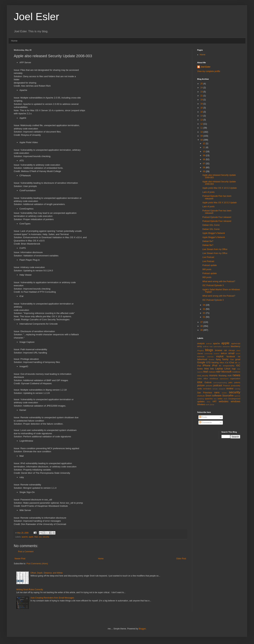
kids (212, 369)
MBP (218, 372)
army (200, 346)
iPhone (207, 365)
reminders (207, 389)
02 (204, 313)
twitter (220, 399)
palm (230, 382)
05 (204, 171)
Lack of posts (208, 192)
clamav (200, 353)
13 (202, 120)
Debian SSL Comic (211, 225)
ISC (238, 365)
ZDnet (212, 405)
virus (209, 402)
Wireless (201, 404)
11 (202, 128)
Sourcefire (228, 396)
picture (201, 385)
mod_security (203, 376)
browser (219, 350)
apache (25, 537)
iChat (232, 363)
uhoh (225, 399)
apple (31, 537)
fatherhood (202, 359)
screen (224, 393)
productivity (236, 386)
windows (236, 401)
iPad (199, 366)
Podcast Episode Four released (217, 217)
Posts (203, 417)
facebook (231, 357)
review (230, 388)
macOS (200, 372)
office (206, 379)
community (208, 354)
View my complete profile (209, 71)
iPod (215, 365)
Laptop (219, 369)
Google (201, 362)
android (209, 344)
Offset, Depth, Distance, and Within (47, 573)
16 (202, 108)
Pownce (226, 386)
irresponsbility (229, 366)
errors (238, 354)
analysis (201, 343)
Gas (232, 359)
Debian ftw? (208, 241)
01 (204, 317)
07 (204, 164)
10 (202, 132)
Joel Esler (36, 17)
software (217, 396)
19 (202, 100)
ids (236, 363)
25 (202, 84)
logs (234, 369)
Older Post (181, 559)
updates (201, 402)
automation (218, 346)
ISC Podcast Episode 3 (213, 285)
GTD (208, 363)
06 (204, 168)
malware (212, 372)
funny (225, 359)
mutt (229, 376)
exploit (220, 356)
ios (239, 363)
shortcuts (201, 396)
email (231, 353)
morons (213, 375)
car (226, 350)
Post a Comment (26, 552)
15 (202, 112)
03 (204, 309)
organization (235, 379)
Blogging (200, 350)
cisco (238, 350)
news (236, 375)
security (46, 537)
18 (202, 104)
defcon (224, 353)
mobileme (236, 372)
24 (202, 88)
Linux (227, 369)
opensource (224, 379)
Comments (205, 423)
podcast (218, 385)
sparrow (237, 396)
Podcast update (210, 265)
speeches (209, 399)
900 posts (207, 269)
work (207, 405)
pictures (209, 386)
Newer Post (20, 559)
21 (202, 96)
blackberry (236, 346)
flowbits (211, 360)
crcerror (217, 354)
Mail (36, 537)
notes (199, 379)
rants (200, 389)
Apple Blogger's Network (214, 233)
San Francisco (205, 393)
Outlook (208, 382)
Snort (208, 396)
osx (40, 537)
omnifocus (214, 379)
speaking (200, 399)
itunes (200, 369)
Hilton (222, 363)
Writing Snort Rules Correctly (30, 590)
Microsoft (226, 372)
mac (239, 369)
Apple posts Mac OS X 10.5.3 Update (219, 188)
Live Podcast (208, 257)
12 (202, 124)
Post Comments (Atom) (37, 564)
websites (224, 401)
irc (220, 366)
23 (202, 92)
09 (202, 136)
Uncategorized (234, 399)
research (222, 389)
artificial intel (208, 346)
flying (218, 359)
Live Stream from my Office (215, 249)
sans (217, 392)
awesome (226, 346)
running (237, 389)
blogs (209, 350)
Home (14, 41)
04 (204, 305)
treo (215, 399)
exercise (210, 357)
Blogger (142, 629)
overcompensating (220, 383)
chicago (232, 350)
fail (239, 357)
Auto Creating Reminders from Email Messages (52, 598)
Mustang (223, 376)
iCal (227, 363)
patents (237, 382)
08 (202, 140)
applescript (236, 343)
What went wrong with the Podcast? (219, 281)
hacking (215, 363)
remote (215, 389)
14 (202, 116)
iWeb (206, 369)
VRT (214, 402)
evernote (201, 357)
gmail (238, 359)
